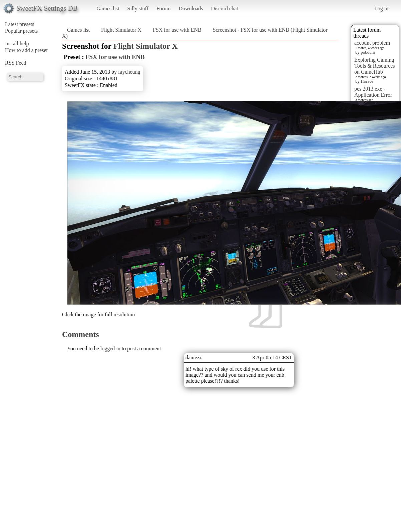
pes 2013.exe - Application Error (373, 92)
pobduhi (368, 52)
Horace (367, 81)
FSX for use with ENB (177, 30)
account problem (372, 43)
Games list (108, 8)
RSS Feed (16, 63)
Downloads (191, 8)
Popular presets (21, 31)
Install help (17, 43)
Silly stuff (138, 8)
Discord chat (224, 8)
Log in (381, 8)
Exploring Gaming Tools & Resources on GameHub (375, 66)
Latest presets (20, 24)
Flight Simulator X (121, 30)
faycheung (129, 72)
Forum (164, 8)
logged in (110, 348)
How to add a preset (26, 50)
